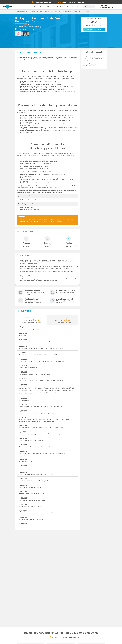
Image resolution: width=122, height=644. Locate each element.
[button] (94, 25)
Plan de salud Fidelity (73, 7)
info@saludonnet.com (90, 66)
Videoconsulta (51, 7)
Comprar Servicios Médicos (37, 7)
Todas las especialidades (22, 12)
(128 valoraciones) (34, 24)
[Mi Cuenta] (119, 7)
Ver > (79, 637)
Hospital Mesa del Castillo (27, 21)
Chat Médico (61, 7)
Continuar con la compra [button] (94, 29)
